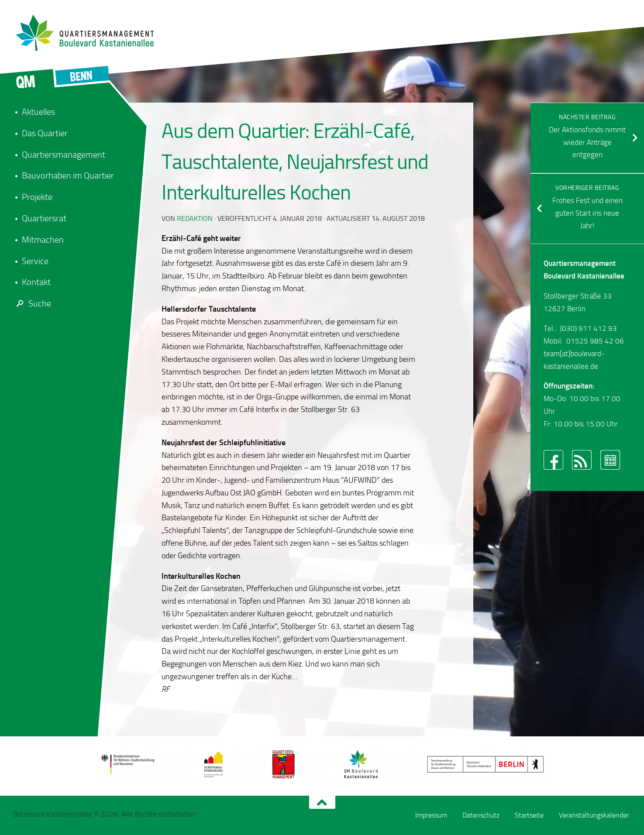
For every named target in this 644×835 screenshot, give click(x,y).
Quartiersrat (44, 218)
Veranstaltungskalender (594, 815)
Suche (32, 303)
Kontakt (36, 282)
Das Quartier (45, 133)
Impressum (431, 815)
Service (35, 261)
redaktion (195, 218)
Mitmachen (43, 240)
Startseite (529, 815)
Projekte (37, 197)
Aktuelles (38, 112)
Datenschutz (481, 815)
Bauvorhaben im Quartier (68, 175)
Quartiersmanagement (64, 155)
